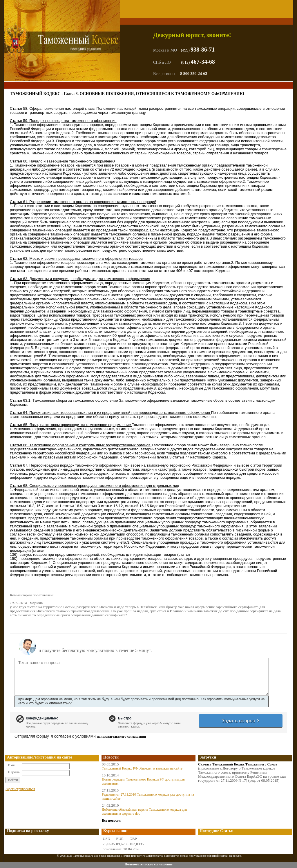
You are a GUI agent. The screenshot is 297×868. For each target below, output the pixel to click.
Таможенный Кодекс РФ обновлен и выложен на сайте (142, 768)
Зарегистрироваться (20, 789)
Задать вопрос (241, 721)
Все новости (111, 821)
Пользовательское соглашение (148, 864)
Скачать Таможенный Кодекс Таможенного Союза (238, 764)
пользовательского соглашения (122, 737)
